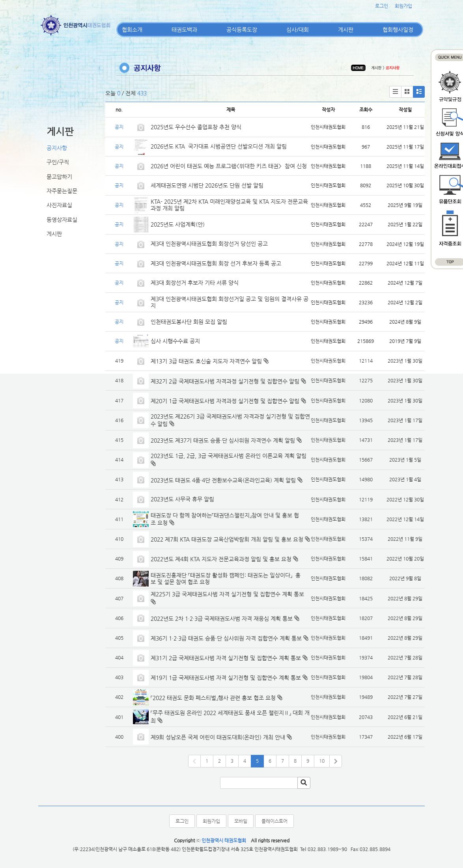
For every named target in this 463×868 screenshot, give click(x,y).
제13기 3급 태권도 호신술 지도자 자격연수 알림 (206, 361)
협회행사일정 (398, 30)
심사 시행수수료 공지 (175, 341)
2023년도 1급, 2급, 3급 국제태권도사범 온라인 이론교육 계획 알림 (229, 456)
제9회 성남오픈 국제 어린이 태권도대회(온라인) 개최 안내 (218, 737)
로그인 (382, 6)
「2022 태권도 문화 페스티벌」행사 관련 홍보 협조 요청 (213, 698)
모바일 (241, 821)
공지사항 (57, 148)
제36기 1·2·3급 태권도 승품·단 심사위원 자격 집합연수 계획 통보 (226, 638)
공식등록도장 (242, 30)
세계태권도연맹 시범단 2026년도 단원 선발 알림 (207, 185)
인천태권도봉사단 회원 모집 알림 (189, 322)
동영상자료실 (62, 220)
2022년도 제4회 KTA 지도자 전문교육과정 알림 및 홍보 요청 (221, 559)
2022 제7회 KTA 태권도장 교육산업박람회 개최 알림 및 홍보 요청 (227, 539)
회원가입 (403, 6)
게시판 (346, 30)
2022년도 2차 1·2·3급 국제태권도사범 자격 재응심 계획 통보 (222, 618)
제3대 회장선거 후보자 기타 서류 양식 (195, 283)
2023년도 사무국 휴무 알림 (182, 499)
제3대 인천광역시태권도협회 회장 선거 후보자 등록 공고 (216, 263)
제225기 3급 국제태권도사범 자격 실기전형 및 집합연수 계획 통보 (227, 594)
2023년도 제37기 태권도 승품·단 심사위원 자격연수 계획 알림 (223, 440)
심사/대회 (298, 30)
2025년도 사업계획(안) (178, 224)
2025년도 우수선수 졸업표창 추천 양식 (196, 127)
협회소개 (132, 30)
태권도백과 (184, 30)
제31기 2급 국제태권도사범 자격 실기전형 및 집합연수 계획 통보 (226, 658)
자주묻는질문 (62, 191)
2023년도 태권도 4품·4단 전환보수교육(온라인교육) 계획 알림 (223, 480)
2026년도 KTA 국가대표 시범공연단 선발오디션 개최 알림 (219, 146)
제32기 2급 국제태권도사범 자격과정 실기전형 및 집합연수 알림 (225, 381)
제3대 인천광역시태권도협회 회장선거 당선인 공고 (209, 244)
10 (322, 761)
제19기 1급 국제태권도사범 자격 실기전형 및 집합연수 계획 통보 (226, 678)
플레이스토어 (274, 821)
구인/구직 (58, 162)
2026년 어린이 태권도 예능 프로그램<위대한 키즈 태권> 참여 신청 (229, 166)
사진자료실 (59, 205)
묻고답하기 (59, 177)
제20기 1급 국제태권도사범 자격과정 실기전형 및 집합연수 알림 (225, 401)
